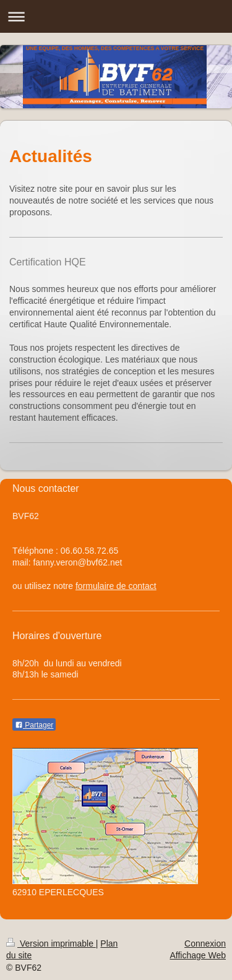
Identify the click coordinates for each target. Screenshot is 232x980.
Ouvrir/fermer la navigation (116, 16)
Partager (34, 725)
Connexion (205, 943)
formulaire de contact (116, 586)
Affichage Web (198, 955)
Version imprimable (51, 943)
